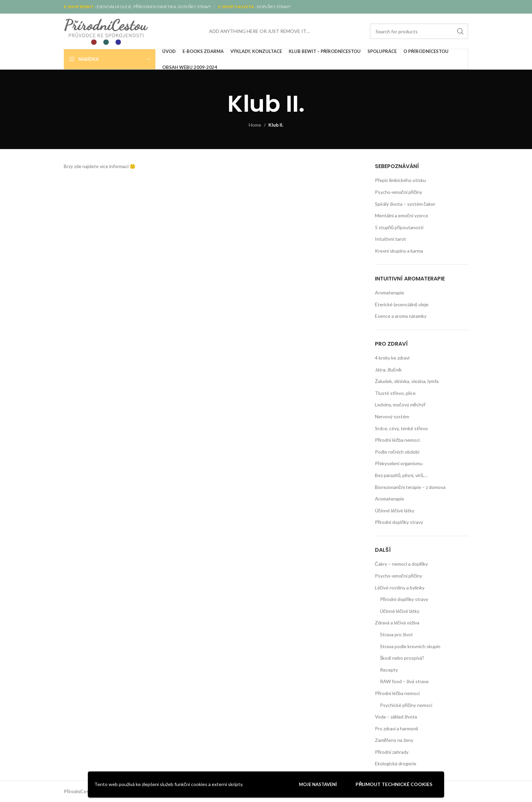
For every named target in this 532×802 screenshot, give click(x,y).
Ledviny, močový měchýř (400, 405)
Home (255, 125)
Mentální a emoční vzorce (402, 215)
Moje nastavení (318, 784)
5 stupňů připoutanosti (399, 227)
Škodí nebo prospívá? (402, 658)
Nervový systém (392, 416)
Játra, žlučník (388, 370)
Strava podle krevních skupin (410, 646)
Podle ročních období (397, 452)
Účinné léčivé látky (395, 511)
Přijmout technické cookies (394, 784)
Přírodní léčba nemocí (397, 440)
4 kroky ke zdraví (392, 358)
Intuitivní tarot (391, 239)
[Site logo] (106, 31)
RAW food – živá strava (404, 681)
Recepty (389, 670)
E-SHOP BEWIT (79, 7)
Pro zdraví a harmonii (396, 728)
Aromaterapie (389, 293)
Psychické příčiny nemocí (406, 705)
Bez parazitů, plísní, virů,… (401, 475)
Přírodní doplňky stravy (399, 522)
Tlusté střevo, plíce (395, 393)
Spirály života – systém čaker (405, 204)
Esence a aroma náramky (401, 316)
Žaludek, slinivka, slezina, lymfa (407, 381)
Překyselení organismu (399, 463)
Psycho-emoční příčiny (399, 192)
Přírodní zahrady (392, 752)
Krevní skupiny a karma (399, 251)
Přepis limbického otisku (401, 180)
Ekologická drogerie (396, 763)
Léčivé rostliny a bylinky (400, 588)
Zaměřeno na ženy (394, 740)
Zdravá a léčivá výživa (397, 623)
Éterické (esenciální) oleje (402, 304)
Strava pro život (396, 634)
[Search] (419, 31)
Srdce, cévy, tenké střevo (402, 428)
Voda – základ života (396, 717)
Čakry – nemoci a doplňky (402, 564)
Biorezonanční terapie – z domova (410, 487)
